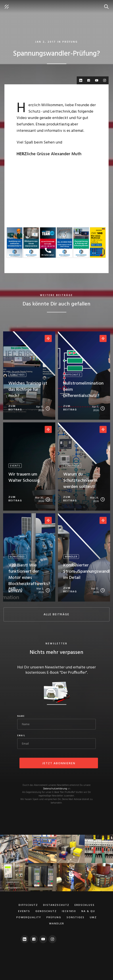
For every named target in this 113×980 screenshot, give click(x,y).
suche (107, 5)
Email (21, 736)
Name (21, 717)
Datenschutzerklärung (55, 789)
